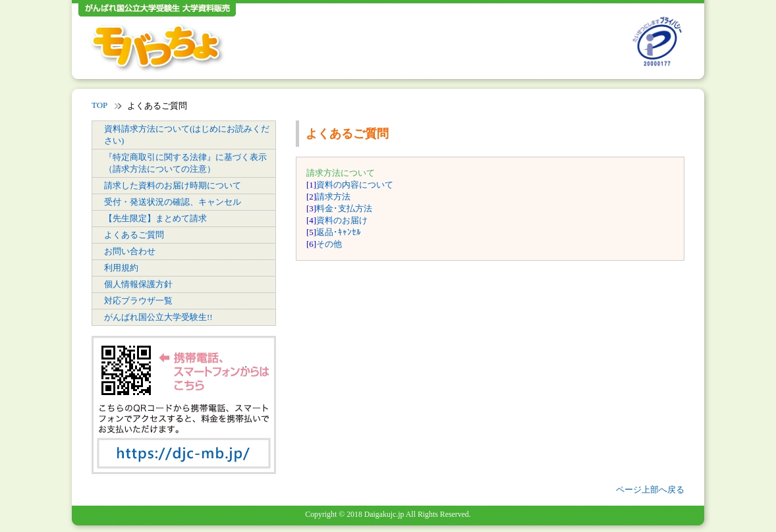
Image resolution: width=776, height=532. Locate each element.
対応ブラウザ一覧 (138, 301)
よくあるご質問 (134, 235)
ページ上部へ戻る (650, 490)
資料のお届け (342, 220)
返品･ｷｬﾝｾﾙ (339, 232)
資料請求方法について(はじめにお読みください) (187, 135)
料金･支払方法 (344, 208)
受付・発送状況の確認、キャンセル (173, 202)
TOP (99, 105)
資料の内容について (355, 185)
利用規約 (121, 268)
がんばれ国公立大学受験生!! (158, 317)
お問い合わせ (130, 251)
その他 (329, 244)
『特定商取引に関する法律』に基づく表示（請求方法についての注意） (185, 163)
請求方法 (333, 197)
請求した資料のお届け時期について (173, 185)
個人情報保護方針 (138, 284)
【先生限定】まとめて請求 (155, 218)
